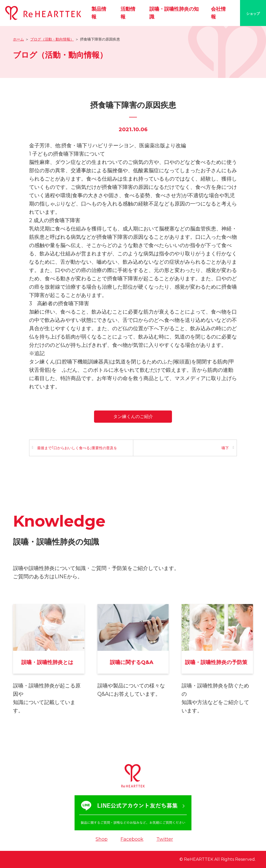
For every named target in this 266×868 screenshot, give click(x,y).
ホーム (18, 39)
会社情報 (218, 13)
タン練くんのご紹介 (133, 416)
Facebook (132, 839)
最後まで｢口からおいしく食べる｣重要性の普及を (77, 448)
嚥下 (225, 448)
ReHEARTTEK (199, 859)
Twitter (165, 839)
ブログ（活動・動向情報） (52, 39)
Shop (102, 839)
